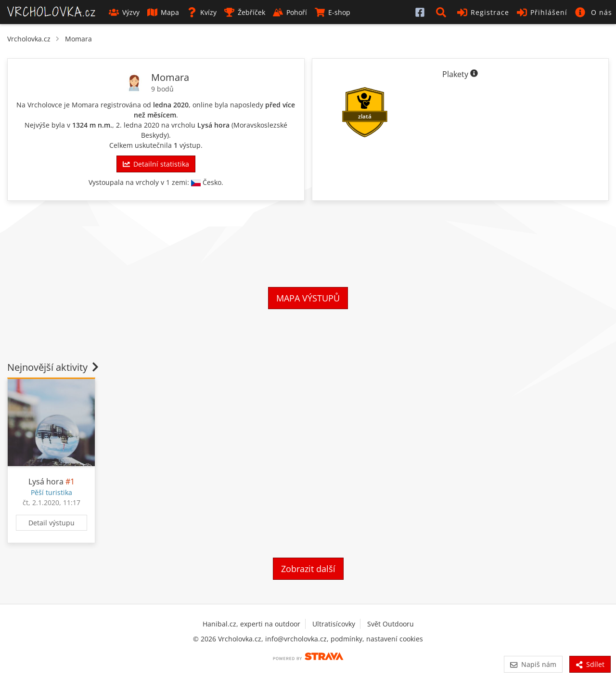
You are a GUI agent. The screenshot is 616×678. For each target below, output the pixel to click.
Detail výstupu (51, 523)
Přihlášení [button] (542, 12)
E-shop (333, 12)
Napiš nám (533, 664)
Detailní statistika (156, 164)
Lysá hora (213, 125)
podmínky (346, 639)
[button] (443, 12)
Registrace (483, 12)
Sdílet (590, 664)
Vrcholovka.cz (29, 39)
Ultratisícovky (334, 624)
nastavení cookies (395, 639)
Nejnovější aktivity (54, 367)
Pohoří (290, 12)
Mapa (163, 12)
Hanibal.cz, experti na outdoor (251, 624)
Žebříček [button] (245, 12)
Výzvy (124, 12)
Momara (78, 39)
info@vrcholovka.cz (296, 639)
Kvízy (202, 12)
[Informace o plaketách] (474, 74)
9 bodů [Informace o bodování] (162, 89)
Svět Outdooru (391, 624)
